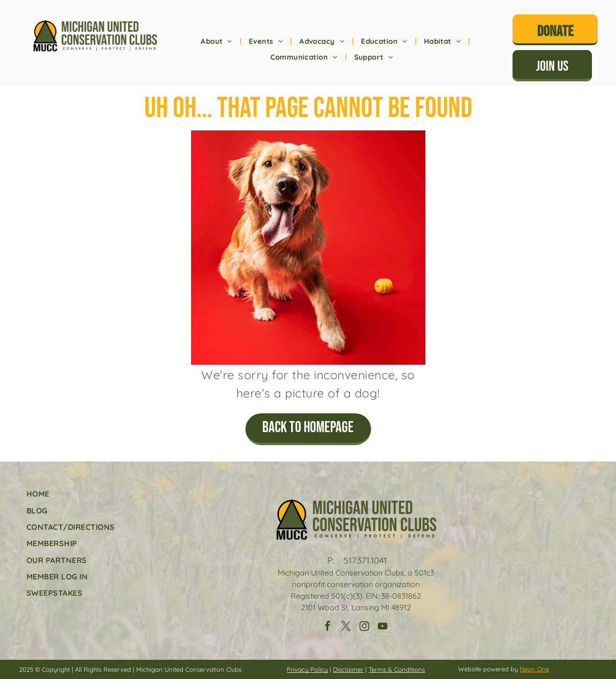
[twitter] (346, 627)
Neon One (534, 669)
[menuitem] (218, 42)
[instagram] (364, 627)
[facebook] (328, 627)
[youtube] (383, 627)
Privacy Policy (307, 669)
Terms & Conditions (397, 669)
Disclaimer (348, 669)
